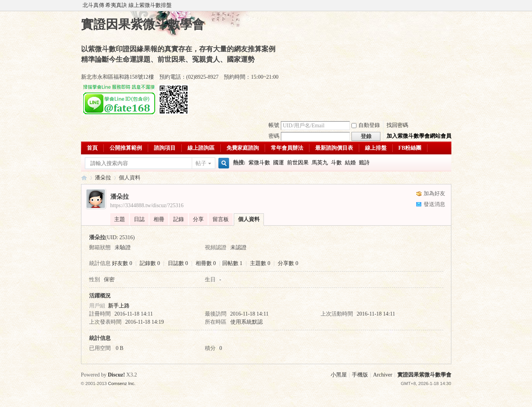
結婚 (350, 163)
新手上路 (119, 306)
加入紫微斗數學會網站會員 (419, 136)
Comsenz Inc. (122, 383)
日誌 (139, 219)
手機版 (360, 375)
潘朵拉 (103, 178)
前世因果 (298, 163)
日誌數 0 (178, 263)
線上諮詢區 (201, 148)
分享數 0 (288, 263)
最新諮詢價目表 (334, 148)
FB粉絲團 (410, 148)
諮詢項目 (165, 148)
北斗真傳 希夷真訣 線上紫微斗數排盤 (127, 5)
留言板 (221, 219)
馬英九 (320, 163)
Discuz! (117, 375)
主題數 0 (260, 263)
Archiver (383, 375)
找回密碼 (397, 125)
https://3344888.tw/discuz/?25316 (147, 205)
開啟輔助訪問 (449, 5)
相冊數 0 (206, 263)
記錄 (179, 219)
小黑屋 (339, 375)
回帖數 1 (232, 263)
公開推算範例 (126, 148)
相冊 (159, 219)
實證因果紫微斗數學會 (84, 178)
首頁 (92, 148)
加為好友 (434, 193)
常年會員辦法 (287, 148)
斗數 (336, 163)
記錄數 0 (150, 263)
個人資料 (249, 219)
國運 (279, 163)
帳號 (274, 125)
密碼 (274, 136)
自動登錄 (366, 125)
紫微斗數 (259, 163)
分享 (198, 219)
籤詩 (364, 163)
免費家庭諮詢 (243, 148)
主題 (120, 219)
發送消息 (434, 204)
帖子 (201, 163)
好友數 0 (122, 263)
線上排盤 (376, 148)
